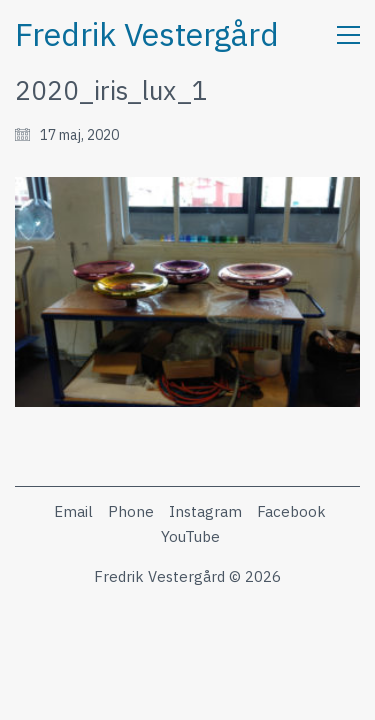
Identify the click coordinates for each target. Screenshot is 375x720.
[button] (348, 35)
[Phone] (131, 512)
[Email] (73, 512)
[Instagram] (205, 512)
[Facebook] (291, 512)
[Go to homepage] (147, 34)
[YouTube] (190, 537)
